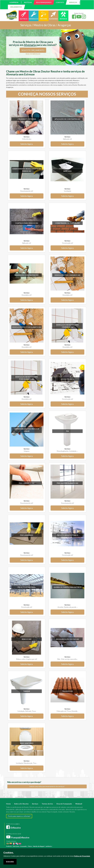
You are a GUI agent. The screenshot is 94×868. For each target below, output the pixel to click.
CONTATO (60, 2)
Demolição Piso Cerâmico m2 (67, 275)
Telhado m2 (67, 691)
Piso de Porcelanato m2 (67, 483)
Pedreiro (9, 846)
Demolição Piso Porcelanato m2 (27, 327)
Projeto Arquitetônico (67, 535)
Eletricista (16, 846)
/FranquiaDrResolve (18, 838)
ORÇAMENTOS (16, 7)
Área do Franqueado (64, 804)
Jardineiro (49, 846)
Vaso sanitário (27, 743)
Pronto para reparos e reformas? (19, 816)
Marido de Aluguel (39, 846)
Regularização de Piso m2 (67, 639)
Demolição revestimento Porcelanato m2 (27, 378)
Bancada (67, 171)
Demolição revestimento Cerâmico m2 (67, 326)
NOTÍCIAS (28, 2)
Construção (67, 846)
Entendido (10, 862)
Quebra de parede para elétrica (67, 587)
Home (8, 804)
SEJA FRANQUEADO (44, 2)
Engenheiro (81, 846)
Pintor (30, 846)
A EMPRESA (14, 2)
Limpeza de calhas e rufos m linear (27, 430)
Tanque (27, 691)
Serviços (35, 804)
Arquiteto (74, 846)
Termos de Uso (47, 804)
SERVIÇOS (73, 2)
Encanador (24, 846)
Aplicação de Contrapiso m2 (67, 119)
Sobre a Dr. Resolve (21, 804)
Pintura (55, 846)
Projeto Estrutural (27, 587)
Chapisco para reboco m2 (27, 223)
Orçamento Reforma (27, 119)
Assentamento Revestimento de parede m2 (27, 170)
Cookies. (9, 853)
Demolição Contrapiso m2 (27, 275)
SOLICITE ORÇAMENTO (33, 50)
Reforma (60, 846)
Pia (67, 431)
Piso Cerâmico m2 (27, 483)
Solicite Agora (27, 144)
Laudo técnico (67, 379)
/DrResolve (13, 828)
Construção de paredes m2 (67, 223)
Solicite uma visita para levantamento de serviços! (47, 786)
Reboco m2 (27, 639)
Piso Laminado (27, 535)
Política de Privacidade (82, 856)
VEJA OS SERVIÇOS (33, 54)
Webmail (79, 804)
